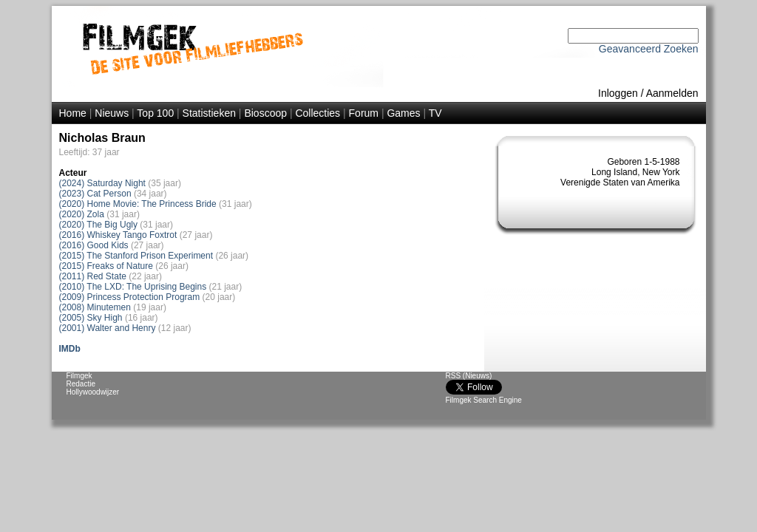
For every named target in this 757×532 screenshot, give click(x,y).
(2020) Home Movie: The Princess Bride (138, 204)
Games (403, 113)
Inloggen (618, 93)
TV (435, 113)
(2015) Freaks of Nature (106, 266)
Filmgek (79, 376)
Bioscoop (265, 113)
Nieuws (112, 113)
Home (73, 113)
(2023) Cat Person (95, 194)
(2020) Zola (82, 214)
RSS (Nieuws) (469, 376)
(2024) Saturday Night (102, 183)
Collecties (318, 113)
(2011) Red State (93, 276)
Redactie (81, 384)
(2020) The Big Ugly (99, 225)
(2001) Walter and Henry (108, 328)
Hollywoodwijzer (93, 392)
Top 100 (155, 113)
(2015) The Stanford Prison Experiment (136, 256)
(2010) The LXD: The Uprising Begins (133, 287)
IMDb (70, 349)
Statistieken (209, 113)
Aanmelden (672, 93)
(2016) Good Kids (94, 245)
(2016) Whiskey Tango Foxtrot (118, 235)
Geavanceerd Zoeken (649, 49)
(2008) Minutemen (95, 307)
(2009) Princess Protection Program (130, 297)
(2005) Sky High (91, 318)
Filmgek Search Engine (484, 400)
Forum (364, 113)
